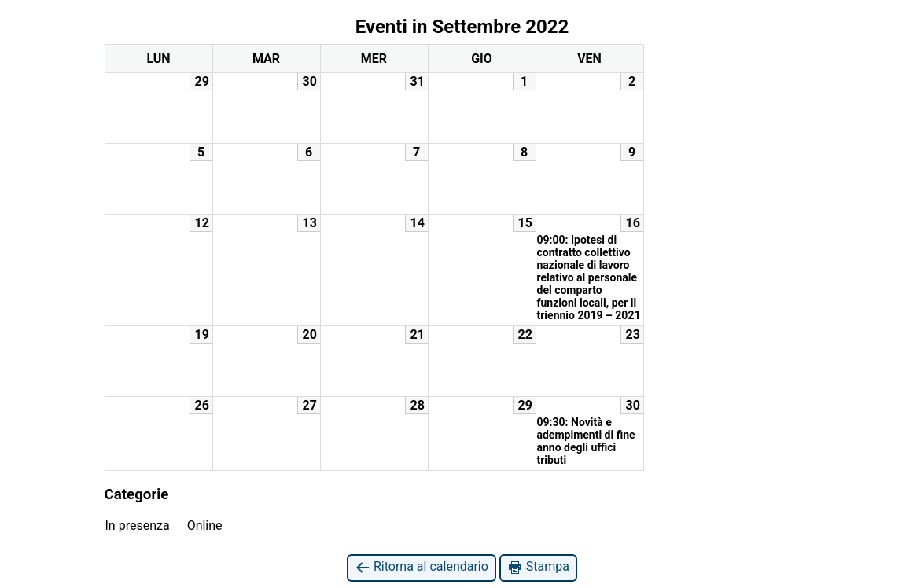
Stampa (538, 567)
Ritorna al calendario (422, 567)
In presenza (138, 526)
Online (205, 526)
